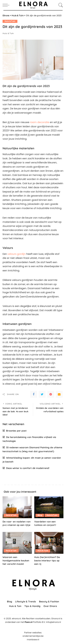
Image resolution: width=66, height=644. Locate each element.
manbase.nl (33, 640)
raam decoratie (40, 122)
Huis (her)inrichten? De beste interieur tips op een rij (47, 561)
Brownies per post (16, 431)
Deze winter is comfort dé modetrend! (28, 468)
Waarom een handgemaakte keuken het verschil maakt (16, 561)
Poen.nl (28, 622)
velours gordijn (17, 254)
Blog (40, 515)
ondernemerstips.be (33, 636)
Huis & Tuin (10, 21)
